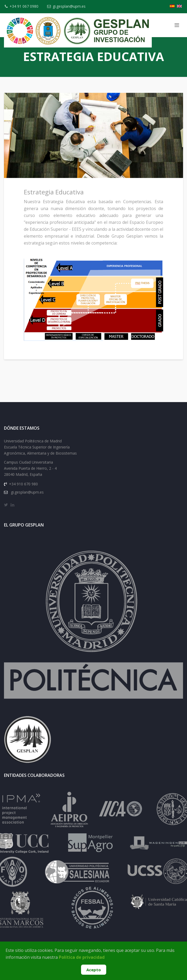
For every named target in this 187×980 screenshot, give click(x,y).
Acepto (94, 970)
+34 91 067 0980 (24, 6)
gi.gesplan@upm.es (69, 6)
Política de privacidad (82, 957)
